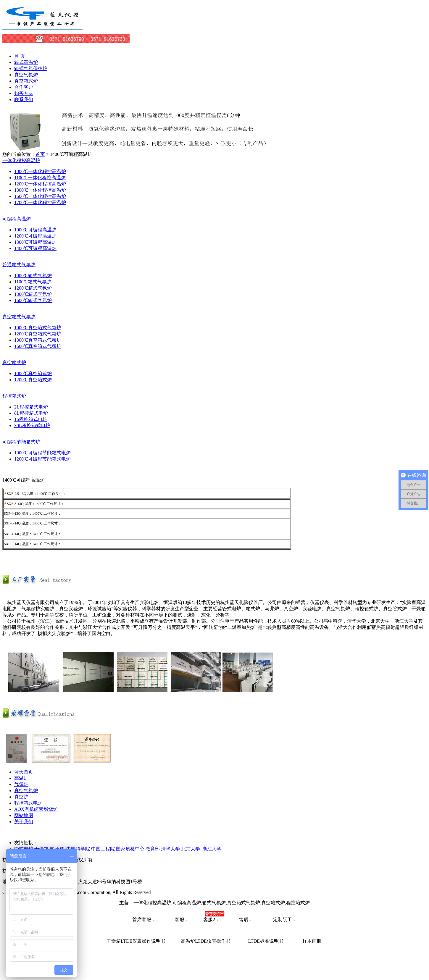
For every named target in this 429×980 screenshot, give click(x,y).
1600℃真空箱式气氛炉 (38, 346)
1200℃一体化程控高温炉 (40, 184)
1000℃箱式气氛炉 (33, 276)
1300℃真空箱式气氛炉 (38, 340)
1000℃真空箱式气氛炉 (38, 328)
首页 (40, 154)
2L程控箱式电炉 (31, 407)
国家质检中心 (131, 849)
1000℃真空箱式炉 (33, 373)
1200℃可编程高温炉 (35, 236)
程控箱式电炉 (28, 803)
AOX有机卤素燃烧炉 (36, 809)
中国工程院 (104, 849)
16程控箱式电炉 (31, 419)
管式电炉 (24, 849)
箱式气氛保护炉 (31, 68)
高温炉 (21, 778)
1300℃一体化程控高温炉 (40, 190)
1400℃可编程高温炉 (35, 248)
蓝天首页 (24, 772)
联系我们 (24, 100)
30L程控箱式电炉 (32, 426)
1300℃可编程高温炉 (35, 242)
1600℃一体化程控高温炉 (40, 196)
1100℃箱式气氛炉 (33, 282)
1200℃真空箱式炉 (33, 380)
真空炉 (21, 797)
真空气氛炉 (26, 75)
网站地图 (24, 815)
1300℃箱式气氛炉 (33, 294)
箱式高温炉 (26, 62)
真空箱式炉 (26, 81)
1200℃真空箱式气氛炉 (38, 334)
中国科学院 (78, 849)
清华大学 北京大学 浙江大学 (191, 849)
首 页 (20, 56)
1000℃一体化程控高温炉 (40, 171)
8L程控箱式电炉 (31, 413)
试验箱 (57, 849)
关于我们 (24, 822)
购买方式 (24, 93)
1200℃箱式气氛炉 (33, 288)
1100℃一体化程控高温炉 (40, 178)
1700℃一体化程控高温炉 (40, 202)
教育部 (153, 849)
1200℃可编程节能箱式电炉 (42, 459)
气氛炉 (21, 784)
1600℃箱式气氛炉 (33, 300)
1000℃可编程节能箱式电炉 (42, 453)
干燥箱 (42, 849)
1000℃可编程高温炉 (35, 230)
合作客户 (24, 87)
